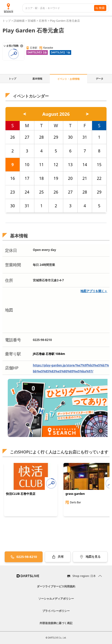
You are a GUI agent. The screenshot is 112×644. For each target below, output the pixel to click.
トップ (7, 21)
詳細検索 (20, 21)
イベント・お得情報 (68, 79)
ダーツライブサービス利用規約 (56, 586)
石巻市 (43, 21)
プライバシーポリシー (56, 611)
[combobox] (60, 8)
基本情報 (37, 79)
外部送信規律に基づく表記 (56, 623)
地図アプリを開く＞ (94, 291)
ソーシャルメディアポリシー (56, 598)
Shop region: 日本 (84, 576)
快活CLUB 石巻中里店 (21, 494)
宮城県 (32, 21)
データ (100, 79)
